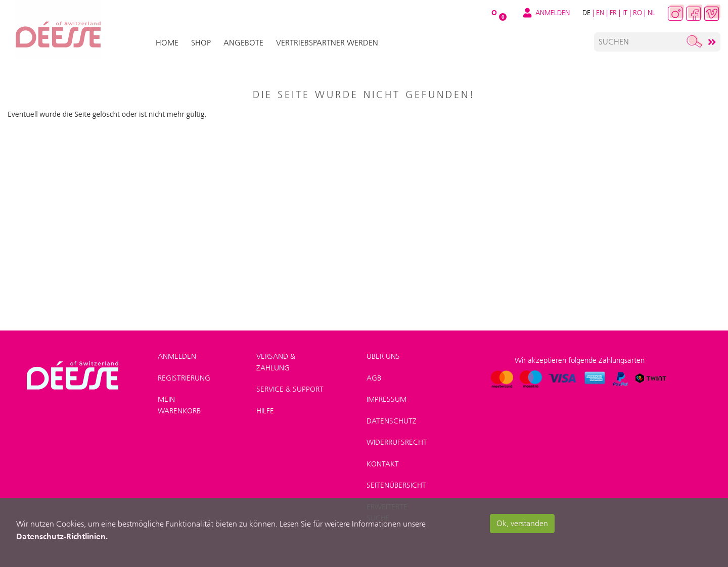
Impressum (386, 399)
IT (625, 13)
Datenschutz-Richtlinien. (62, 536)
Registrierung (184, 378)
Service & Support (290, 389)
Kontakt (383, 464)
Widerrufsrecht (397, 442)
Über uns (383, 356)
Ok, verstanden (522, 523)
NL (651, 13)
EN (600, 13)
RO (638, 13)
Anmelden (177, 356)
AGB (374, 378)
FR (613, 13)
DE (586, 13)
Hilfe (265, 411)
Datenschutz (392, 421)
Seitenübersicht (396, 485)
